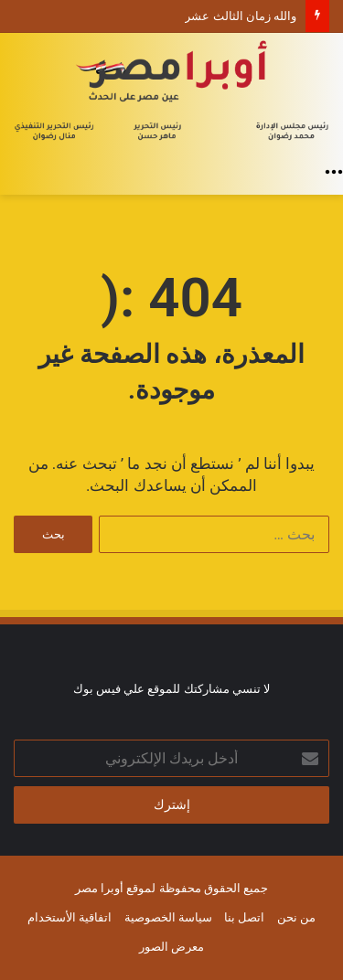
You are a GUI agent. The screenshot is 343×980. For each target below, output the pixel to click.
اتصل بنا (244, 917)
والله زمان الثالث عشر (241, 16)
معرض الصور (171, 947)
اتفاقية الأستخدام (70, 917)
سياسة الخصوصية (168, 917)
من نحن (296, 917)
